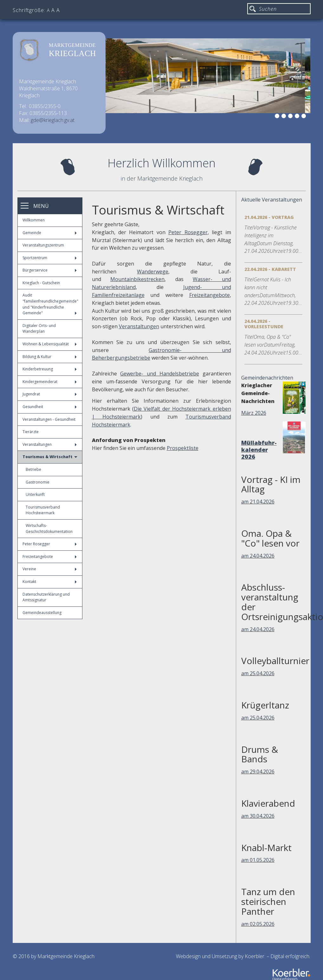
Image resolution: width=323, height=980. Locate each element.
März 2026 (254, 413)
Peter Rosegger (50, 544)
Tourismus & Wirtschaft (50, 457)
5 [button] (298, 117)
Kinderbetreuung (50, 369)
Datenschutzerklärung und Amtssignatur (46, 597)
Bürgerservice (50, 270)
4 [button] (291, 117)
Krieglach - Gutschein (41, 283)
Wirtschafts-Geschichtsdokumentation (49, 528)
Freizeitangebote (50, 557)
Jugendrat (50, 394)
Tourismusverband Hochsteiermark (43, 510)
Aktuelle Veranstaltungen (272, 200)
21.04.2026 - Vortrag (269, 217)
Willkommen (34, 220)
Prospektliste (183, 448)
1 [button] (271, 117)
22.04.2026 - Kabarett (270, 269)
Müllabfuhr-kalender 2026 (259, 450)
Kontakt (50, 582)
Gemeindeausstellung (42, 613)
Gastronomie (38, 482)
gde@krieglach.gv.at (53, 120)
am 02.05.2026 (258, 924)
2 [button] (278, 117)
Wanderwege (153, 272)
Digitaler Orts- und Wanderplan (39, 329)
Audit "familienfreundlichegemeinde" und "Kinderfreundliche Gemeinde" (50, 304)
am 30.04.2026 (258, 816)
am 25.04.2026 (258, 673)
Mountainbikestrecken (137, 279)
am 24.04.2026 (258, 556)
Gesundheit (50, 407)
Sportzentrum (50, 258)
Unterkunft (35, 494)
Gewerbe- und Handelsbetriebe (160, 374)
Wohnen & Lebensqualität (50, 344)
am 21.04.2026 (258, 502)
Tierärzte (31, 432)
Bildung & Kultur (50, 357)
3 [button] (285, 117)
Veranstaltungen (50, 444)
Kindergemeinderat (50, 382)
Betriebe (33, 469)
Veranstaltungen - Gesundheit (49, 419)
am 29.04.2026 (258, 772)
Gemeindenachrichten (267, 378)
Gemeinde (50, 233)
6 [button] (305, 117)
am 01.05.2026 (258, 860)
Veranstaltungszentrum (43, 245)
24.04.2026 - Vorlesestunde (264, 324)
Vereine (50, 569)
